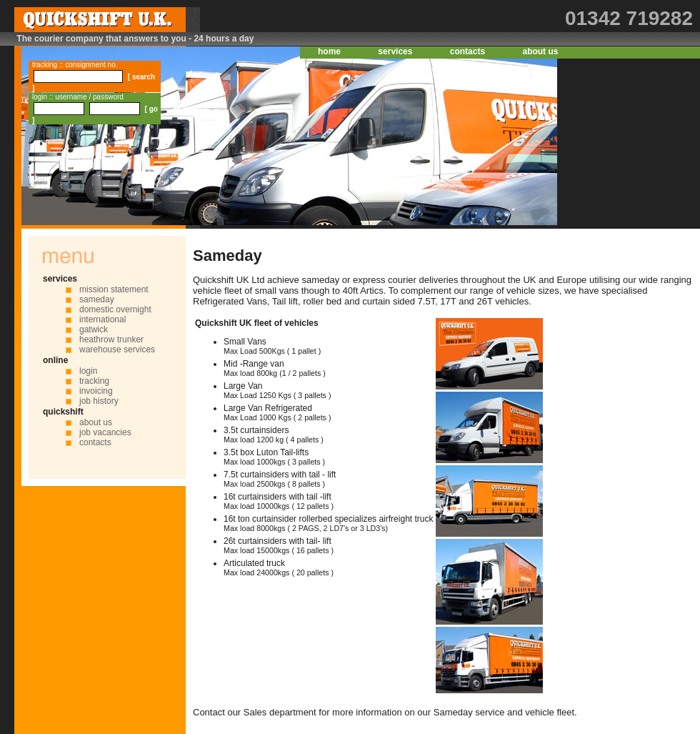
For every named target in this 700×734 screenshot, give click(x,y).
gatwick (94, 329)
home (329, 51)
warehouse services (117, 349)
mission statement (114, 289)
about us (540, 51)
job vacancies (105, 432)
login (88, 371)
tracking (94, 381)
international (102, 319)
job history (99, 401)
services (395, 51)
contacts (467, 51)
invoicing (96, 391)
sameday (97, 299)
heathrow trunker (111, 339)
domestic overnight (115, 309)
